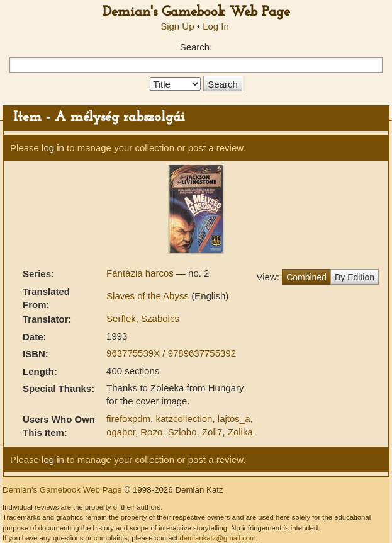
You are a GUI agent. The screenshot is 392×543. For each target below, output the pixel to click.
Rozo (151, 432)
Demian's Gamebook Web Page (196, 12)
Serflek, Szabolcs (143, 318)
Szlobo (182, 432)
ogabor (121, 432)
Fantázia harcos (141, 273)
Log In (216, 26)
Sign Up (177, 26)
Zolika (240, 432)
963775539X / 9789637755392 (171, 353)
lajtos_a (234, 419)
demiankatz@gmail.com (217, 538)
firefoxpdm (128, 419)
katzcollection (184, 419)
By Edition (355, 277)
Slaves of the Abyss (149, 296)
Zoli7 (212, 432)
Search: (196, 47)
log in (53, 148)
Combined (306, 277)
